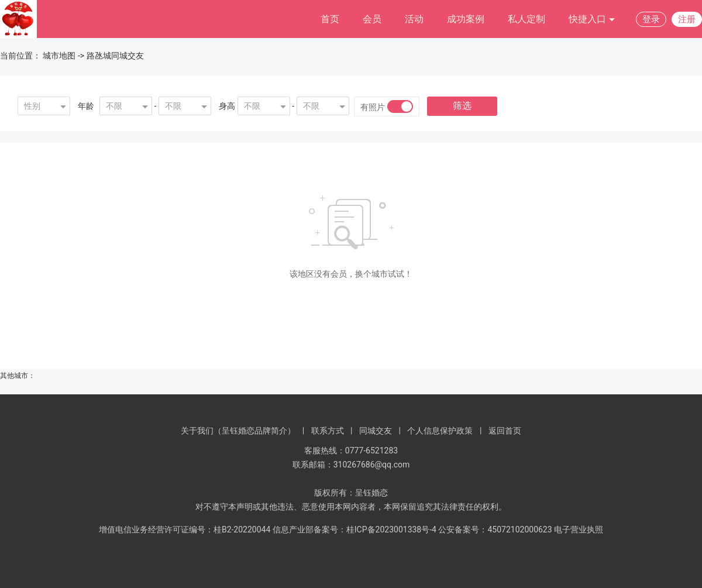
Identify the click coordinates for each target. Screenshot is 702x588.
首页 (330, 19)
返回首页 (505, 431)
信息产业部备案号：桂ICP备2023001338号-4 (355, 529)
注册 (687, 19)
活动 (414, 19)
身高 (227, 106)
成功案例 (466, 19)
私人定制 (526, 19)
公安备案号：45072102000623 (495, 529)
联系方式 (328, 431)
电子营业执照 (579, 529)
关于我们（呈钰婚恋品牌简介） (238, 431)
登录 (651, 19)
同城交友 (376, 431)
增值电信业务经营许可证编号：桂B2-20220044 (185, 529)
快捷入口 (592, 20)
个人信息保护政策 (440, 431)
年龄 (86, 106)
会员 (372, 19)
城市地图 (59, 56)
